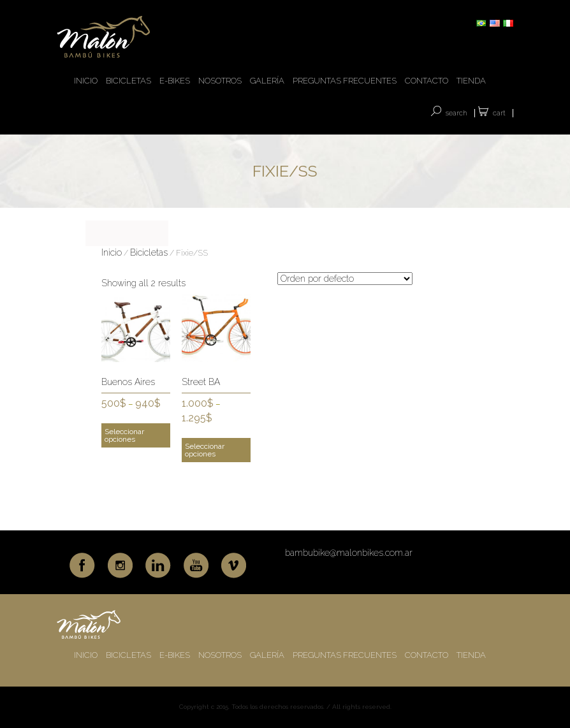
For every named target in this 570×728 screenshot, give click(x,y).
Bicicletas (149, 252)
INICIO (86, 81)
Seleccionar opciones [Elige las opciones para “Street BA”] (205, 450)
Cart (499, 113)
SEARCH (457, 113)
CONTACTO (427, 81)
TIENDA (471, 81)
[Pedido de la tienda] (345, 279)
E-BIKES (175, 81)
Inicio (112, 252)
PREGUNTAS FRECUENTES (345, 81)
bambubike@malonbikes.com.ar (349, 553)
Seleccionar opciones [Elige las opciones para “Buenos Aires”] (124, 435)
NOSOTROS (220, 81)
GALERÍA (267, 81)
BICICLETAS (128, 81)
